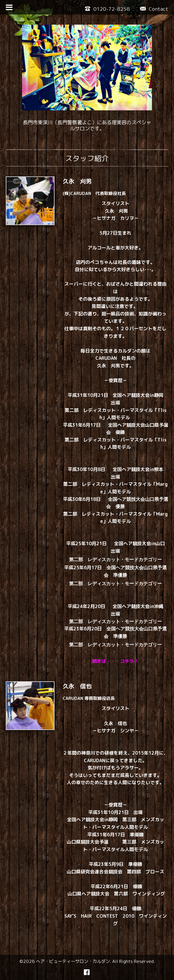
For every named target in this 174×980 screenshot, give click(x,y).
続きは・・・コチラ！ (115, 661)
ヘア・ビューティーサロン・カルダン (73, 961)
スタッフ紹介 (87, 158)
